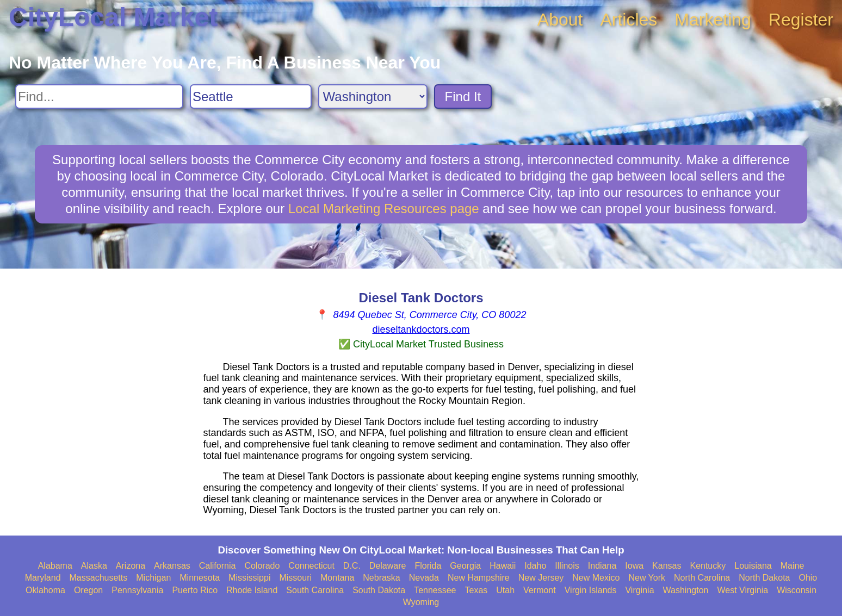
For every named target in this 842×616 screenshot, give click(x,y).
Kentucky (708, 566)
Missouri (295, 578)
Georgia (465, 566)
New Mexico (596, 578)
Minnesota (200, 578)
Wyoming (421, 602)
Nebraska (381, 578)
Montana (337, 578)
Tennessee (435, 590)
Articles (629, 20)
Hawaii (503, 566)
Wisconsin (797, 590)
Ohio (808, 578)
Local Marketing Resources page (384, 209)
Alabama (55, 566)
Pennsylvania (137, 590)
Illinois (567, 566)
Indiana (602, 566)
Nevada (424, 578)
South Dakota (379, 590)
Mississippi (249, 578)
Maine (793, 566)
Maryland (43, 578)
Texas (476, 590)
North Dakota (764, 578)
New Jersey (541, 578)
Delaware (388, 566)
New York (647, 578)
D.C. (352, 566)
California (218, 566)
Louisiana (753, 566)
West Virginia (742, 590)
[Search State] (373, 97)
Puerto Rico (195, 590)
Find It (463, 97)
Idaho (535, 566)
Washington (686, 590)
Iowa (634, 566)
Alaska (94, 566)
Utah (505, 590)
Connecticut (311, 566)
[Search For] (99, 97)
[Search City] (251, 97)
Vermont (540, 590)
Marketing (713, 20)
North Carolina (702, 578)
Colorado (262, 566)
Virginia (639, 590)
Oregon (88, 590)
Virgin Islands (591, 590)
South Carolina (315, 590)
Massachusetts (99, 578)
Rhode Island (252, 590)
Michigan (153, 578)
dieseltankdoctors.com (421, 329)
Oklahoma (45, 590)
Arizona (131, 566)
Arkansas (172, 566)
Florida (428, 566)
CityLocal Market (113, 17)
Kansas (667, 566)
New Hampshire (479, 578)
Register (801, 20)
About (560, 20)
